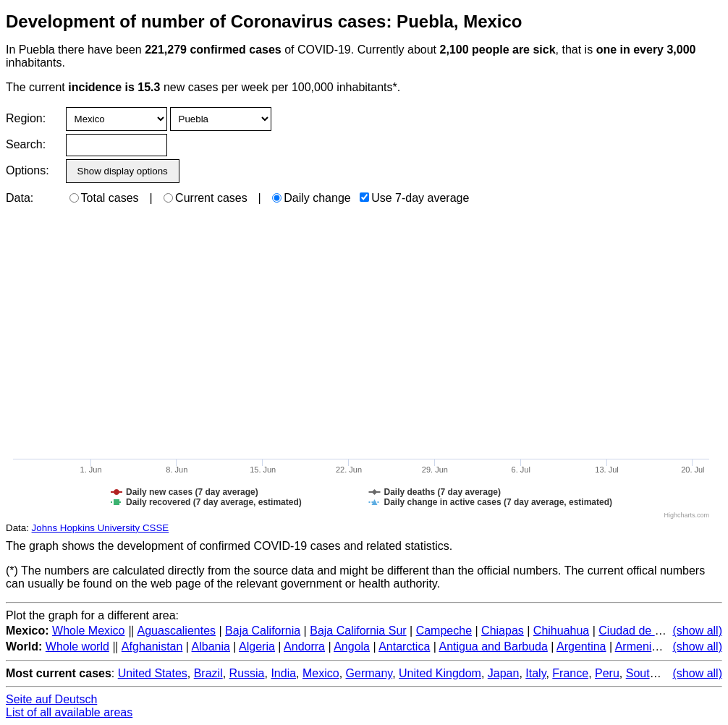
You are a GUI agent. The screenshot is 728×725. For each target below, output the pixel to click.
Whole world (77, 646)
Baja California (263, 631)
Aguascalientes (177, 631)
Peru (607, 673)
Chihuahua (561, 631)
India (283, 673)
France (570, 673)
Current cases (206, 198)
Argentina (581, 646)
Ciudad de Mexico (645, 631)
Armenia (637, 646)
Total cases (104, 198)
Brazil (208, 673)
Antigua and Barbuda (493, 646)
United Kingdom (440, 673)
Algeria (257, 646)
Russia (247, 673)
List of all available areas (69, 712)
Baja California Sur (358, 631)
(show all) (698, 631)
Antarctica (404, 646)
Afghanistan (152, 646)
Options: (27, 170)
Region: (26, 118)
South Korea (658, 673)
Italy (536, 673)
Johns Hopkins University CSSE (101, 528)
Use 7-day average (414, 198)
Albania (211, 646)
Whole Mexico (88, 631)
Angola (352, 646)
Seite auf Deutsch (51, 699)
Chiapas (503, 631)
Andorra (304, 646)
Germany (369, 673)
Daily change (312, 198)
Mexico (321, 673)
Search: (26, 144)
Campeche (444, 631)
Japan (504, 673)
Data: (20, 198)
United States (153, 673)
